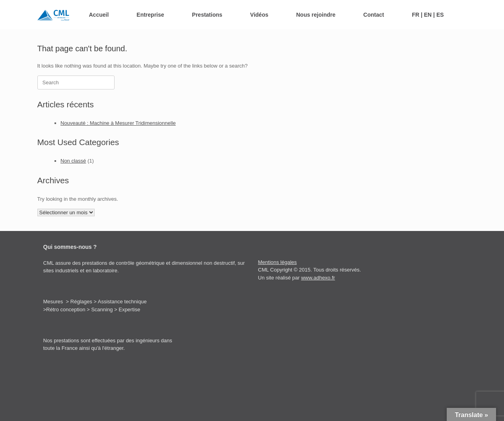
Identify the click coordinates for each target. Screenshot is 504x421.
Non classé (73, 161)
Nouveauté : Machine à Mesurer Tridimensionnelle (118, 123)
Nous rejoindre (316, 15)
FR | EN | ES (428, 15)
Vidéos (259, 15)
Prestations (207, 15)
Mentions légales (278, 262)
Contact (374, 15)
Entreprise (150, 15)
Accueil (99, 15)
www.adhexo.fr (318, 278)
